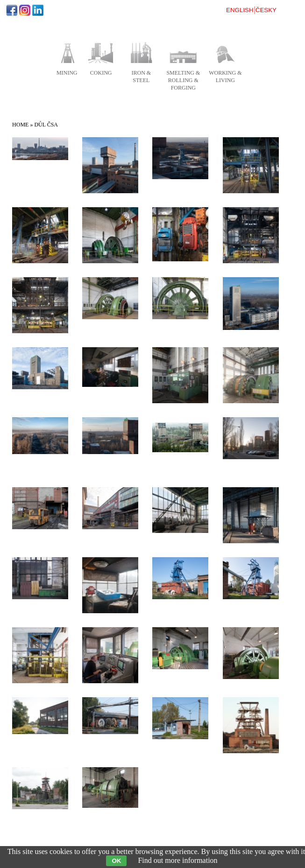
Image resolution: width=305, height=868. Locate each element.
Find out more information (177, 860)
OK (116, 861)
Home (20, 125)
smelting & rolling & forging (183, 80)
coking (101, 73)
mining (67, 73)
